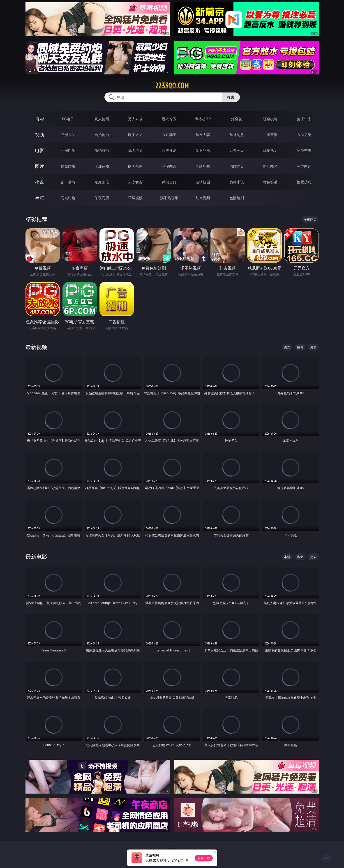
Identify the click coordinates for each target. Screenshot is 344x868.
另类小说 (237, 182)
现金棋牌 (270, 119)
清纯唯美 (237, 166)
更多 (313, 347)
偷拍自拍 (102, 150)
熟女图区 (270, 166)
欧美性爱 (169, 150)
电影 (39, 150)
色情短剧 (237, 198)
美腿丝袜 (203, 166)
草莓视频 (135, 198)
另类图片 (304, 166)
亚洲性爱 (68, 150)
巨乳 (300, 347)
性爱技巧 (304, 182)
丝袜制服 (237, 135)
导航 (39, 198)
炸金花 (237, 119)
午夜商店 (102, 198)
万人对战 (135, 119)
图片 (39, 166)
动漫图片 (169, 166)
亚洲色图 (102, 166)
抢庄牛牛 (304, 119)
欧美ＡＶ (135, 135)
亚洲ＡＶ (68, 135)
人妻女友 (135, 182)
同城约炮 (68, 198)
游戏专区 (169, 119)
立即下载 (204, 858)
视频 (39, 135)
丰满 (287, 557)
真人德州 (102, 119)
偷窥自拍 (68, 166)
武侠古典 (169, 182)
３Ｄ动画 (169, 135)
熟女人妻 (203, 135)
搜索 (231, 97)
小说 (39, 182)
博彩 (39, 119)
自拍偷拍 (102, 135)
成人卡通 (135, 150)
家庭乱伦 (102, 182)
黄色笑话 (270, 182)
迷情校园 (203, 182)
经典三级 (237, 150)
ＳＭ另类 (304, 135)
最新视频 (36, 347)
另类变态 (304, 150)
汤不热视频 (169, 198)
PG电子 (68, 119)
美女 (287, 347)
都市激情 (68, 182)
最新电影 (36, 557)
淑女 (300, 557)
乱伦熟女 (270, 150)
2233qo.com (172, 86)
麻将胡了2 (203, 119)
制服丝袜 (203, 150)
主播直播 (270, 135)
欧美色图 (135, 166)
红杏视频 (203, 198)
